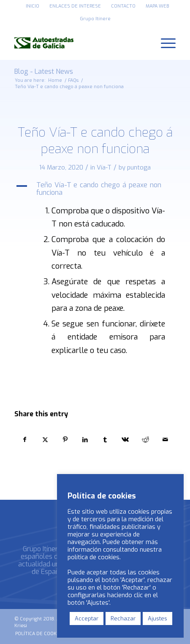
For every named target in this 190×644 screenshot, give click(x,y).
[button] (95, 189)
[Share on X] (45, 440)
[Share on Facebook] (25, 440)
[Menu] (164, 43)
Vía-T (104, 167)
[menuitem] (33, 6)
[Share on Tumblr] (105, 440)
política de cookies (94, 557)
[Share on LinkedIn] (85, 440)
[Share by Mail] (166, 440)
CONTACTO (123, 6)
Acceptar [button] (87, 618)
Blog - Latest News (44, 71)
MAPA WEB (157, 6)
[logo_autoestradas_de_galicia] (79, 43)
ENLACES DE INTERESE (75, 6)
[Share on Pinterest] (65, 440)
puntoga (139, 167)
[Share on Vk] (126, 440)
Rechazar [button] (123, 618)
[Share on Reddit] (145, 440)
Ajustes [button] (157, 618)
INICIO (33, 6)
